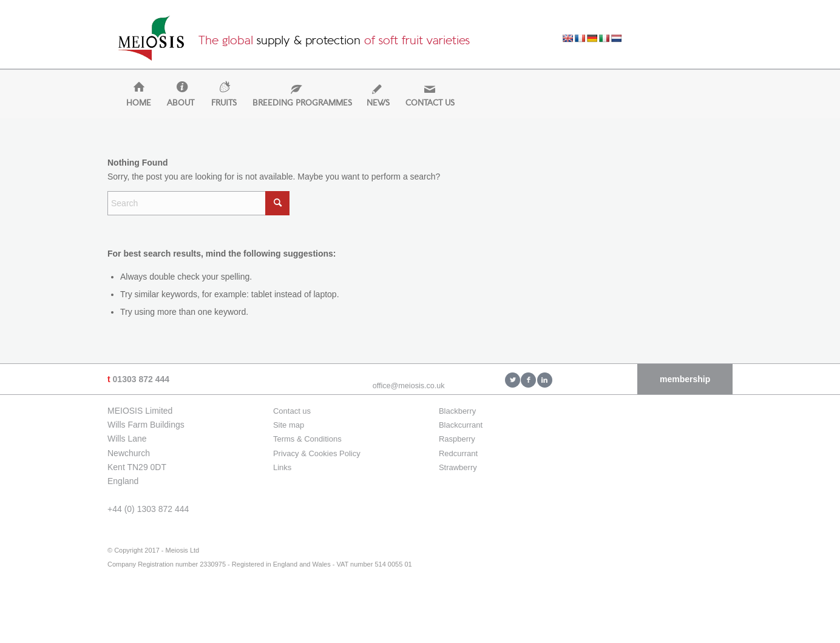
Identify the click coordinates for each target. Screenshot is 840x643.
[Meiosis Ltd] (151, 41)
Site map (289, 425)
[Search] (198, 203)
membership (685, 379)
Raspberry (457, 439)
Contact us (292, 411)
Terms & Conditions (307, 439)
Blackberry (457, 411)
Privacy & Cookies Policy (317, 453)
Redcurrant (458, 453)
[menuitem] (133, 103)
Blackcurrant (461, 425)
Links (282, 467)
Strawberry (458, 467)
